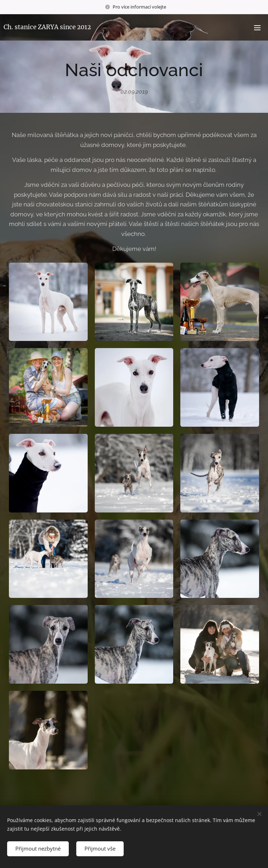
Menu (257, 28)
